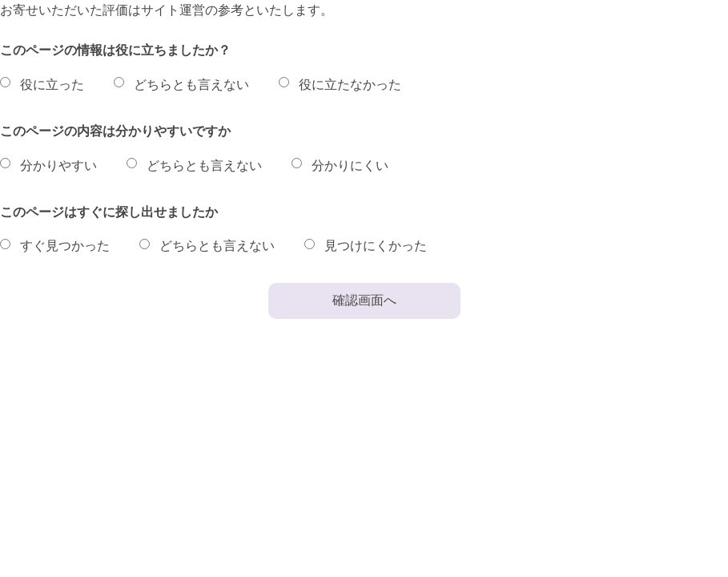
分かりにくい (350, 165)
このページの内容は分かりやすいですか (115, 131)
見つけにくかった (376, 246)
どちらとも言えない (191, 85)
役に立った (52, 85)
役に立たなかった (350, 85)
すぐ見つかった (65, 246)
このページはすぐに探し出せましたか (109, 212)
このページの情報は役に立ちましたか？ (115, 50)
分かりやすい (58, 165)
